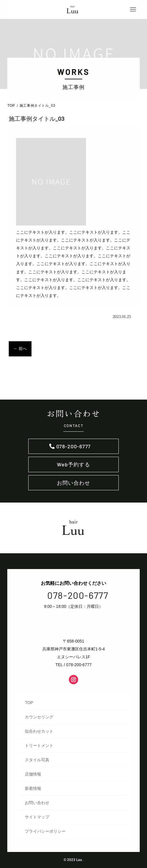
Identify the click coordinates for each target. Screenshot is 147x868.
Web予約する (73, 464)
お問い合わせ (73, 483)
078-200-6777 (74, 446)
